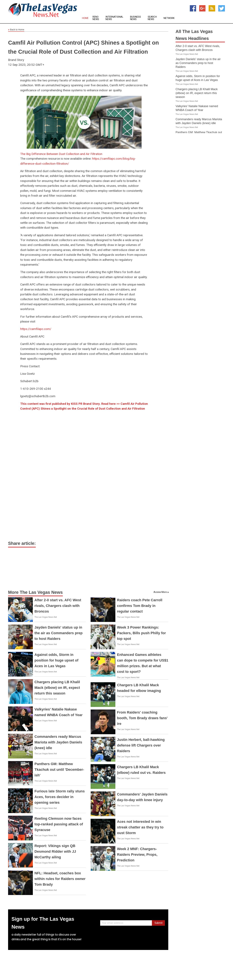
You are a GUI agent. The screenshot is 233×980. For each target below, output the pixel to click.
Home (85, 18)
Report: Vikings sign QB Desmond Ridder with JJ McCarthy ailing (55, 851)
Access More (160, 592)
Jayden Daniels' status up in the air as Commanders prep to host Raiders (58, 633)
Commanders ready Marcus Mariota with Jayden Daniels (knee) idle (58, 742)
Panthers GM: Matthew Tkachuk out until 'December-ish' (59, 770)
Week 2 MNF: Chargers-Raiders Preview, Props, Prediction (137, 855)
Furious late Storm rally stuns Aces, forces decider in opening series (60, 797)
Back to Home (16, 30)
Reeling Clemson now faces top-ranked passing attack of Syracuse (59, 824)
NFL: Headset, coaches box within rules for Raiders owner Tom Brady (60, 879)
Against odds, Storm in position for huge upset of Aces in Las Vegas (56, 660)
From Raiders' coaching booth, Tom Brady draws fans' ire (142, 718)
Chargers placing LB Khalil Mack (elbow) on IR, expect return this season (57, 688)
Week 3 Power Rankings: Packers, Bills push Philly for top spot (141, 633)
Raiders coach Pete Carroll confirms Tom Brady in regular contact (140, 606)
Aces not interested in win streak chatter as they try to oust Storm (140, 827)
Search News (152, 18)
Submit (158, 923)
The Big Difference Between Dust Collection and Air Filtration (61, 154)
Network (169, 18)
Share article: (22, 543)
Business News (136, 18)
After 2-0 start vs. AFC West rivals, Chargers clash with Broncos (58, 606)
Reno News (96, 18)
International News (114, 18)
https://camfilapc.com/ (36, 329)
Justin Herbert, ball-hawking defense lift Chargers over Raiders (141, 745)
